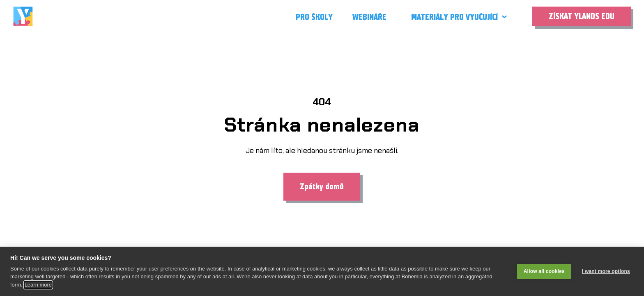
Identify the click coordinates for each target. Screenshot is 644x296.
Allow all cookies (544, 271)
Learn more (38, 285)
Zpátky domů (322, 187)
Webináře (369, 17)
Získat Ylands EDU (582, 16)
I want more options (606, 271)
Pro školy (314, 17)
